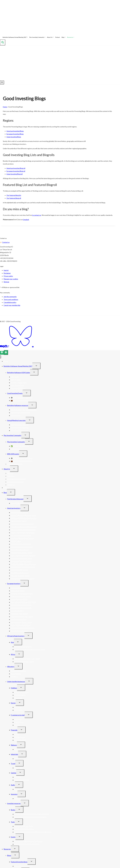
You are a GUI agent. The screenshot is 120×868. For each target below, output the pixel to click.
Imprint (6, 270)
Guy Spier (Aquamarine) (19, 588)
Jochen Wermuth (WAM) (19, 599)
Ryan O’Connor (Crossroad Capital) (23, 567)
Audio (13, 785)
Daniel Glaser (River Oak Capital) (22, 617)
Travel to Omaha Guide (19, 383)
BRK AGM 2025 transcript (20, 428)
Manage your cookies (11, 279)
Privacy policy (8, 276)
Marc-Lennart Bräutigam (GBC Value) (23, 602)
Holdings (14, 688)
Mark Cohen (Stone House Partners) (23, 556)
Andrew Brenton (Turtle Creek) (21, 559)
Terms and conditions (11, 300)
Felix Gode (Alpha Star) (19, 619)
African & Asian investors (16, 636)
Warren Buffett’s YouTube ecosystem (24, 410)
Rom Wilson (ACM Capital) (20, 573)
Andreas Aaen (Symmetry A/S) (21, 608)
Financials (14, 730)
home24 (17, 725)
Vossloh (17, 749)
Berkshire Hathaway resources (18, 405)
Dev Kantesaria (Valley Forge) (21, 536)
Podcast (58, 37)
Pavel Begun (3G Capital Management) (24, 527)
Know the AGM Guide (18, 388)
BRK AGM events (13, 454)
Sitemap (6, 282)
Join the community (10, 297)
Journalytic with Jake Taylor (24, 826)
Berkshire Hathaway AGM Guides (19, 373)
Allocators (11, 667)
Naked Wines (19, 722)
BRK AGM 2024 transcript (20, 430)
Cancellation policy (10, 302)
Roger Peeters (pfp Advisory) (21, 625)
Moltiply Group (20, 737)
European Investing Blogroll (16, 171)
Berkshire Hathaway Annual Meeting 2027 (15, 37)
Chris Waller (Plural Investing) (21, 544)
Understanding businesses (16, 682)
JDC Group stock (20, 740)
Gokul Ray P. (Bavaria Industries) (22, 594)
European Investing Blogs (15, 134)
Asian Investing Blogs (14, 137)
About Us (50, 37)
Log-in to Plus (15, 449)
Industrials (14, 754)
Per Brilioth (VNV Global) (19, 614)
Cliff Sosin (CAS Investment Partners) (24, 518)
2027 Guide (15, 377)
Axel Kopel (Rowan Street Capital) (22, 538)
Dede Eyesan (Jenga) (18, 591)
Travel (13, 764)
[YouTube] (1, 347)
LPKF (16, 759)
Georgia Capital (20, 695)
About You (18, 719)
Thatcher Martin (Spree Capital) (22, 553)
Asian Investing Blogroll (15, 174)
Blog (63, 37)
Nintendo (18, 777)
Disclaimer (7, 273)
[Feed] (34, 347)
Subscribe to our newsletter (16, 479)
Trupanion (18, 799)
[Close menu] (0, 357)
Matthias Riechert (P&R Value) (21, 605)
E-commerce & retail (18, 715)
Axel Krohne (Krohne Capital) (24, 662)
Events (13, 837)
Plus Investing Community (37, 37)
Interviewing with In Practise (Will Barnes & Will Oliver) (33, 832)
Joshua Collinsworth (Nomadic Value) (23, 515)
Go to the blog (16, 503)
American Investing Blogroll (16, 168)
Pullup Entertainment (22, 780)
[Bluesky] (21, 347)
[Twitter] (8, 347)
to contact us (37, 215)
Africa (13, 654)
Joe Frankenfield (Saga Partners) (22, 547)
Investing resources (14, 803)
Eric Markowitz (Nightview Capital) (23, 579)
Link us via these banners (15, 482)
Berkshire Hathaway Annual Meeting (27, 844)
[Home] (1, 37)
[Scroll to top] (2, 353)
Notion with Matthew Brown (24, 829)
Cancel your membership (12, 305)
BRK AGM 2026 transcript (20, 425)
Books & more (16, 415)
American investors (14, 508)
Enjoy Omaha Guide (17, 385)
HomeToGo (18, 768)
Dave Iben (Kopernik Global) (20, 576)
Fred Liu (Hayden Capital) (19, 513)
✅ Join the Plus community (20, 446)
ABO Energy (19, 710)
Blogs (9, 855)
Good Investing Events (15, 393)
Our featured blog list (14, 195)
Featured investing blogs (19, 862)
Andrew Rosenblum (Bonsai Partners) (23, 564)
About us (10, 473)
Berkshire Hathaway (21, 692)
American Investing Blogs (15, 131)
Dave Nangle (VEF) (17, 611)
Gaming (13, 773)
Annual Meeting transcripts (16, 420)
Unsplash (26, 220)
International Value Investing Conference (28, 841)
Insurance (14, 794)
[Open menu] (2, 82)
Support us (11, 485)
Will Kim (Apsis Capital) (19, 521)
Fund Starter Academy (15, 464)
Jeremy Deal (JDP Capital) (20, 570)
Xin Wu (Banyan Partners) (23, 647)
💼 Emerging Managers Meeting (22, 400)
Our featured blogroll (14, 198)
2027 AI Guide (16, 380)
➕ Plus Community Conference (22, 398)
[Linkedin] (6, 347)
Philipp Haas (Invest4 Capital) (21, 596)
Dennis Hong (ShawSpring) (20, 550)
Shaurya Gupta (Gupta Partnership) (23, 533)
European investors (14, 584)
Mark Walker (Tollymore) (19, 631)
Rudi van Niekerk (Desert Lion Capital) (27, 659)
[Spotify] (4, 347)
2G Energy (18, 707)
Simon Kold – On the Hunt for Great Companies (30, 817)
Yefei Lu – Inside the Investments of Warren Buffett (32, 814)
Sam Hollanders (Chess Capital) (21, 622)
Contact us (6, 242)
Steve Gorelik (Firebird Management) (23, 530)
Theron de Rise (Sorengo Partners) (23, 628)
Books (13, 810)
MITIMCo (14, 677)
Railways (14, 745)
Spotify (17, 789)
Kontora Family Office (18, 671)
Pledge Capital (16, 541)
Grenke (17, 734)
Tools (13, 822)
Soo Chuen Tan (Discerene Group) (22, 524)
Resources (71, 37)
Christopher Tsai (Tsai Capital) (21, 561)
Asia (12, 642)
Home (5, 107)
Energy (13, 703)
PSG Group (18, 698)
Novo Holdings (16, 674)
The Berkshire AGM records (20, 413)
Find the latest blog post (15, 499)
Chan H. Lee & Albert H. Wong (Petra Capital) (30, 649)
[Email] (33, 347)
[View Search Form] (3, 42)
